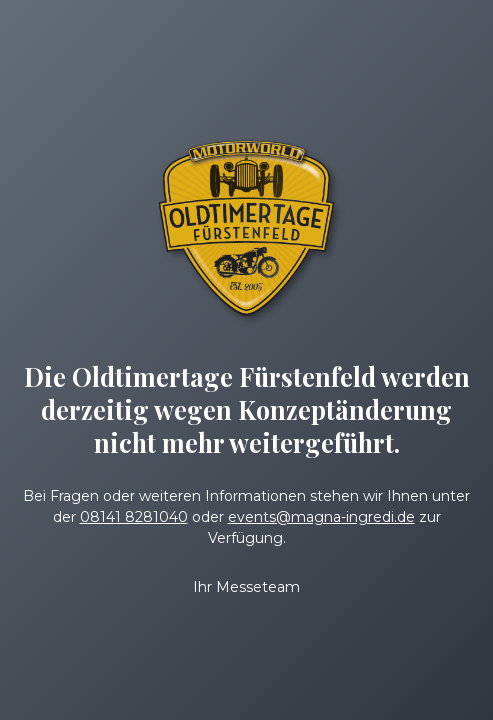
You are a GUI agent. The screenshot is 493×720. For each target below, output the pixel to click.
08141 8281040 (134, 517)
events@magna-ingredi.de (321, 517)
